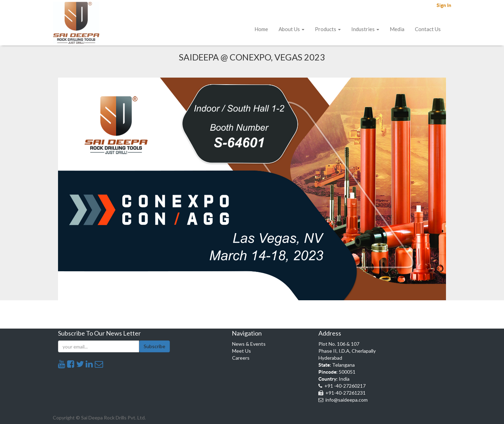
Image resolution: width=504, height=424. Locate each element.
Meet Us (242, 351)
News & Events (249, 344)
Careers (241, 358)
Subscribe (154, 346)
